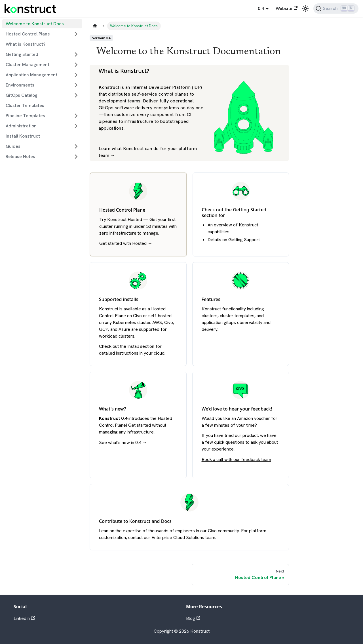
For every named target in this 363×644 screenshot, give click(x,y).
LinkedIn (24, 618)
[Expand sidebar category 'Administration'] (76, 126)
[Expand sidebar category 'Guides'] (76, 146)
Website (287, 8)
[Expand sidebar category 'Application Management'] (76, 75)
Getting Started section (234, 212)
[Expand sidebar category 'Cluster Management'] (76, 65)
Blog (193, 618)
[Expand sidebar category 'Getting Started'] (76, 54)
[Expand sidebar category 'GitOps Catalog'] (76, 95)
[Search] (336, 9)
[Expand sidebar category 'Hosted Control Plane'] (76, 34)
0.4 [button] (261, 8)
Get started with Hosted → (126, 243)
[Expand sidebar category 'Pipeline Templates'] (76, 116)
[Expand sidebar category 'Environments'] (76, 85)
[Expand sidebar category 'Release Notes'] (76, 157)
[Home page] (95, 26)
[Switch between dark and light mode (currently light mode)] (305, 9)
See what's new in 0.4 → (123, 442)
